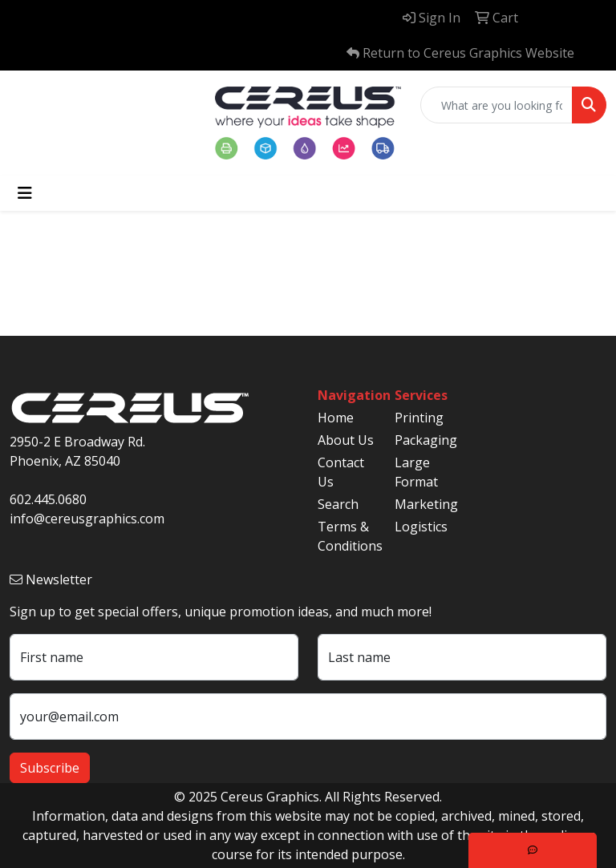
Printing (419, 418)
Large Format (416, 472)
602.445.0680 (48, 499)
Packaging (423, 440)
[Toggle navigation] (25, 193)
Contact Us (341, 472)
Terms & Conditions (346, 536)
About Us (346, 440)
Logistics (421, 527)
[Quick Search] (496, 105)
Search (338, 504)
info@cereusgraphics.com (87, 519)
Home (336, 418)
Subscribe (50, 768)
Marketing (423, 504)
